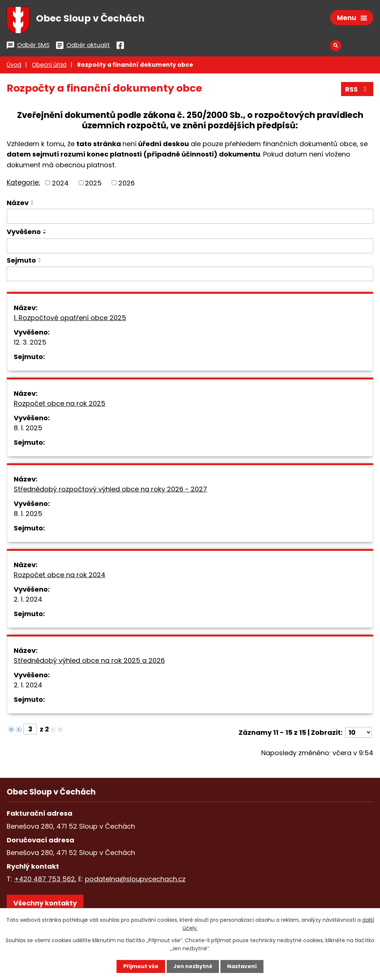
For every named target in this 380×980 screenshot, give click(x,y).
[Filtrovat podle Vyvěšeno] (190, 246)
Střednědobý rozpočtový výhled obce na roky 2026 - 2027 (110, 489)
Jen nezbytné (193, 966)
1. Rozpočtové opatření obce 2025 (70, 318)
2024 (60, 183)
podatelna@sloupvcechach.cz (135, 879)
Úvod (14, 65)
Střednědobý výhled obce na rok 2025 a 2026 (89, 660)
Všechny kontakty (45, 903)
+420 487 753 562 (45, 879)
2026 (127, 183)
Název (18, 203)
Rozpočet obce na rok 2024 (60, 575)
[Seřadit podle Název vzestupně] (33, 201)
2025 (93, 183)
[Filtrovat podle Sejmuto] (190, 274)
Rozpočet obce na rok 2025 (60, 403)
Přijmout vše (141, 966)
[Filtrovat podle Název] (190, 216)
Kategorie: (23, 182)
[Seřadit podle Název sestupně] (33, 204)
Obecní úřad (49, 65)
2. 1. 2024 (28, 599)
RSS (357, 89)
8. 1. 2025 (28, 428)
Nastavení (242, 966)
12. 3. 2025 (30, 342)
